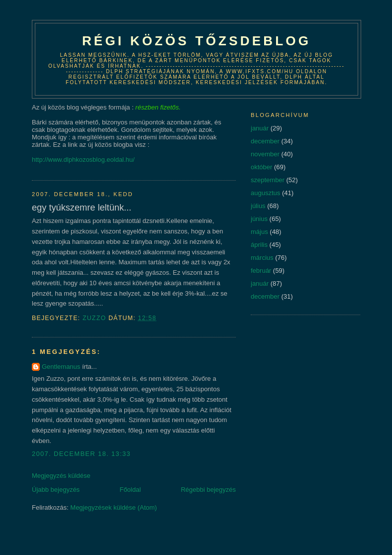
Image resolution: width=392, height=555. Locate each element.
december (265, 141)
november (265, 154)
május (259, 232)
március (262, 258)
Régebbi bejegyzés (208, 490)
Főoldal (130, 490)
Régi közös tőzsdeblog (196, 41)
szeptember (268, 180)
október (261, 167)
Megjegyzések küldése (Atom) (113, 507)
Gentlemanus (61, 367)
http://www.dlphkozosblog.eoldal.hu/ (83, 160)
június (259, 219)
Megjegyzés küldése (61, 476)
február (261, 271)
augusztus (265, 193)
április (259, 245)
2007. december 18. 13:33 (81, 454)
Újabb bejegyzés (56, 490)
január (260, 128)
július (258, 206)
